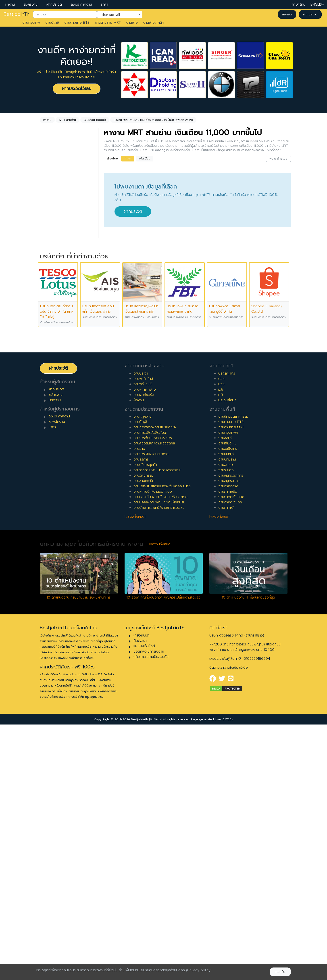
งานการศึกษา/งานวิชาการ (153, 693)
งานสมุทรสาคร (229, 736)
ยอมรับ (280, 972)
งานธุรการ (141, 715)
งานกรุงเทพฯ (228, 688)
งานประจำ (141, 629)
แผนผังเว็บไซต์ (144, 901)
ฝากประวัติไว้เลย (77, 89)
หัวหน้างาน (53, 433)
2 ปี (48, 344)
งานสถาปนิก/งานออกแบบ (153, 747)
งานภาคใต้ (226, 763)
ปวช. (222, 639)
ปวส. (222, 634)
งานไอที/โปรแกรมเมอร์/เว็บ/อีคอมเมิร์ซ (162, 742)
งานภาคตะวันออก (231, 752)
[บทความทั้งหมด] (159, 800)
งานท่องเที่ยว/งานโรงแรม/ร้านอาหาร (160, 752)
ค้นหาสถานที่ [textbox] (117, 14)
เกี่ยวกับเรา (142, 891)
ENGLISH (317, 4)
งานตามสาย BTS (77, 23)
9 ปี (48, 394)
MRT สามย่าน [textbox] (57, 213)
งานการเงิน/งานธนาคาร (151, 710)
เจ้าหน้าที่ (51, 426)
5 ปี (48, 366)
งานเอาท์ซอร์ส (144, 650)
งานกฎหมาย (143, 672)
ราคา (104, 4)
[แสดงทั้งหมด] (135, 772)
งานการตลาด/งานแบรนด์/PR (155, 683)
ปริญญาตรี (227, 629)
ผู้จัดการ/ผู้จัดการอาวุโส (63, 440)
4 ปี (48, 359)
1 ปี (48, 337)
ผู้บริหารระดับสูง (57, 448)
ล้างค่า (46, 188)
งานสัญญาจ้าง (145, 645)
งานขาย (132, 23)
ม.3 (221, 650)
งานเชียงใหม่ (227, 699)
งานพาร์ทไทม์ (143, 634)
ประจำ (50, 270)
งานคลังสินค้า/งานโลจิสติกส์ (154, 699)
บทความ (55, 655)
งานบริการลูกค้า (145, 720)
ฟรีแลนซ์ (51, 291)
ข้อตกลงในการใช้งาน (149, 907)
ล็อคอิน (287, 14)
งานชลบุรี (225, 693)
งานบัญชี (52, 23)
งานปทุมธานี (227, 715)
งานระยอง (226, 726)
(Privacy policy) (199, 970)
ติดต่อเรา (140, 896)
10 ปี (49, 402)
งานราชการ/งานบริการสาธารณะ (157, 726)
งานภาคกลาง (228, 742)
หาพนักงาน (57, 677)
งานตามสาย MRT (108, 23)
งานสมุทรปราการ (231, 731)
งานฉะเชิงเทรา (228, 704)
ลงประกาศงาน (81, 4)
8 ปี (48, 387)
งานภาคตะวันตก (230, 758)
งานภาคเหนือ (228, 747)
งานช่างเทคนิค (154, 23)
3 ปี (48, 352)
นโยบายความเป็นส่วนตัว (151, 912)
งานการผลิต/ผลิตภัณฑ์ (150, 688)
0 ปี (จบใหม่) (55, 330)
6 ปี (48, 373)
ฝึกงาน (50, 299)
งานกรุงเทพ (31, 23)
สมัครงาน (31, 4)
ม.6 (221, 645)
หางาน (10, 4)
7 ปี (48, 380)
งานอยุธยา (226, 720)
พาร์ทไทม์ (52, 277)
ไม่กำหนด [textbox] (53, 181)
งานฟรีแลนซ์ (143, 639)
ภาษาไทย (299, 4)
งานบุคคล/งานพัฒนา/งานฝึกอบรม (159, 758)
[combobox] (65, 15)
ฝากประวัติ (54, 4)
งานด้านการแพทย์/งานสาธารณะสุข (159, 763)
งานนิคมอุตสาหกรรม (233, 672)
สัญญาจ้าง (54, 284)
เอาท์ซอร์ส (53, 306)
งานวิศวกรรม (143, 731)
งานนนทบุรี (226, 710)
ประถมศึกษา (227, 655)
